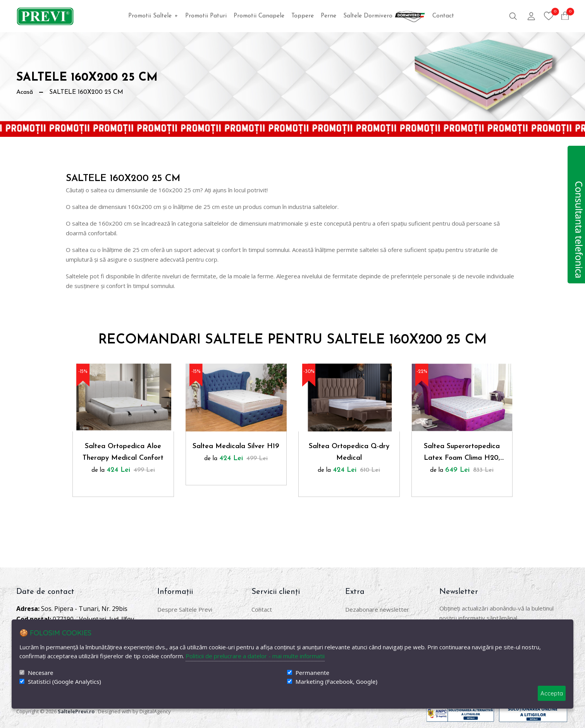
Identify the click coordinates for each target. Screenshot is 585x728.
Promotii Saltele (153, 16)
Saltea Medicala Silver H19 (236, 446)
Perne (329, 16)
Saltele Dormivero (384, 16)
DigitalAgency (155, 711)
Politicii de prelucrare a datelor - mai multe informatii (255, 656)
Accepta (552, 693)
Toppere (303, 16)
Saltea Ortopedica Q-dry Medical (349, 452)
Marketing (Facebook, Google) (336, 682)
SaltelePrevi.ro (76, 711)
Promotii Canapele (259, 16)
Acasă (25, 92)
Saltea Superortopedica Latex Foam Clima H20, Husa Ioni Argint (462, 453)
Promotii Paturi (206, 16)
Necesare (40, 673)
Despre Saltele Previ (185, 609)
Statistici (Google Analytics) (65, 682)
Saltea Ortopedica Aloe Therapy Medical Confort (123, 452)
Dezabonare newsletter (377, 609)
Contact (443, 16)
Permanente (312, 673)
